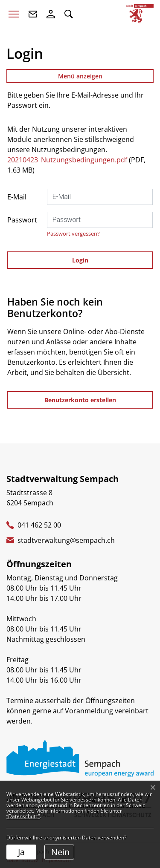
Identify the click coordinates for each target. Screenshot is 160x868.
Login (80, 260)
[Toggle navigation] (14, 14)
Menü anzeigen (80, 76)
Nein (60, 852)
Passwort (22, 220)
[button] (69, 14)
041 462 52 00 (39, 525)
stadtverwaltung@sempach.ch (66, 540)
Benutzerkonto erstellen (80, 400)
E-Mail (17, 197)
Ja (21, 852)
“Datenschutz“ (23, 816)
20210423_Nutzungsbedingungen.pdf (67, 160)
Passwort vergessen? (73, 234)
